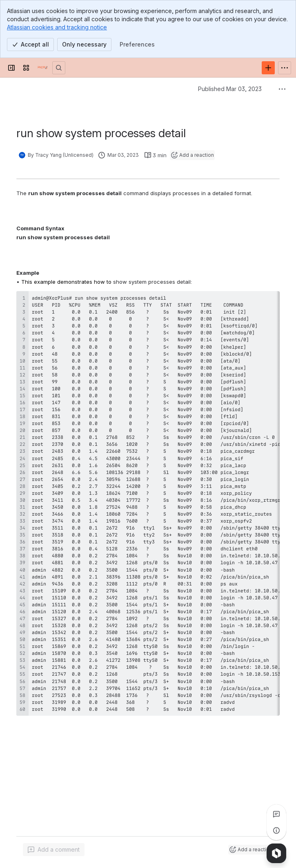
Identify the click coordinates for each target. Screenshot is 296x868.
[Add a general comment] (54, 850)
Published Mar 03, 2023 (230, 89)
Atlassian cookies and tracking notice (57, 27)
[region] (148, 503)
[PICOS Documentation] (42, 68)
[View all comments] (276, 814)
